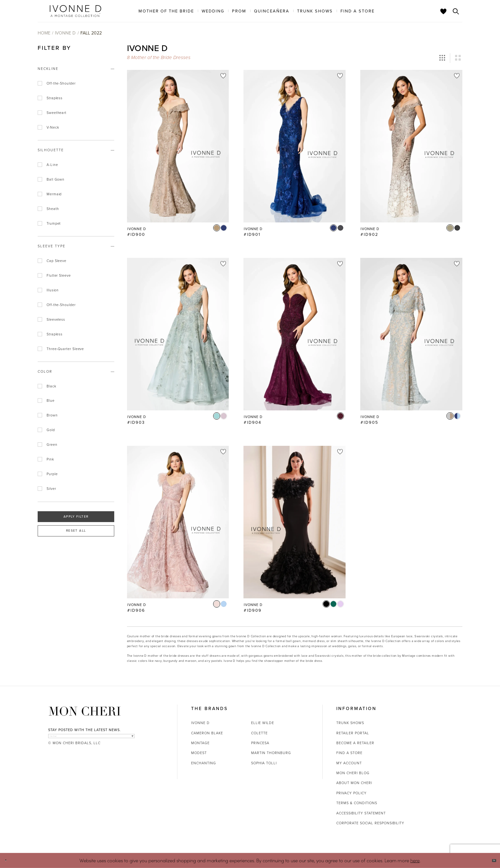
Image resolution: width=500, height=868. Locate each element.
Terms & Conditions (357, 803)
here (415, 860)
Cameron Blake (207, 733)
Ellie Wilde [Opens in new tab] (263, 723)
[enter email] (91, 740)
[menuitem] (166, 11)
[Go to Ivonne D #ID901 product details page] (295, 146)
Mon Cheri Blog (353, 773)
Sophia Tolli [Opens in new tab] (264, 763)
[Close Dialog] (9, 861)
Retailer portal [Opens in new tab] (353, 733)
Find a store (349, 753)
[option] (178, 157)
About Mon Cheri (354, 783)
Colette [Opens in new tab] (259, 733)
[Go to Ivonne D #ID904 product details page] (295, 334)
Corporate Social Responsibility (370, 823)
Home (44, 33)
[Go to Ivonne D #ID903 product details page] (178, 334)
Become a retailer (355, 743)
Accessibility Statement (361, 813)
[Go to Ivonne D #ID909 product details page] (295, 522)
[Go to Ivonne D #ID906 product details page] (178, 522)
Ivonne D (65, 33)
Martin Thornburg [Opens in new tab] (271, 753)
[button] (442, 58)
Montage (200, 743)
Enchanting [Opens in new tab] (204, 763)
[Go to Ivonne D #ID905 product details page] (411, 334)
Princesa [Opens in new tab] (260, 743)
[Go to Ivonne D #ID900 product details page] (178, 146)
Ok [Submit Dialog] (490, 860)
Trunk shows (350, 723)
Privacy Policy (351, 793)
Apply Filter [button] (76, 516)
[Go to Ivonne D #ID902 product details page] (411, 146)
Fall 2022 (91, 33)
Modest (199, 753)
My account (349, 763)
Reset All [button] (76, 531)
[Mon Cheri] (85, 711)
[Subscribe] (128, 740)
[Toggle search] (456, 11)
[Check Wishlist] (444, 11)
